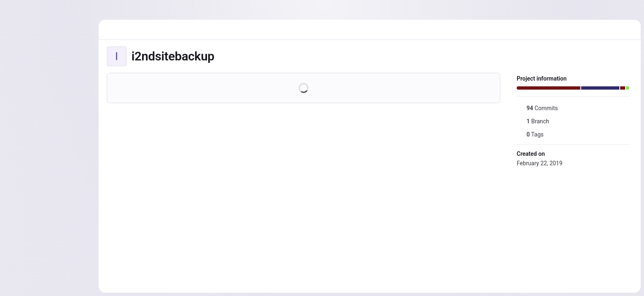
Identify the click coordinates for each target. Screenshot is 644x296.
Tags (530, 134)
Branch (533, 121)
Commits (537, 108)
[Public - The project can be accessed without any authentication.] (221, 56)
